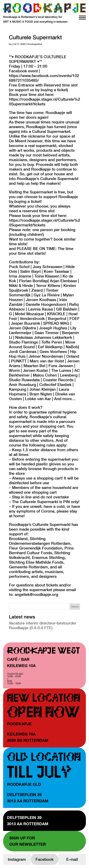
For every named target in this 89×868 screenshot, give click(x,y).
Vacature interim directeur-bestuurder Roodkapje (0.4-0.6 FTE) (43, 625)
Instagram (17, 859)
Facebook (44, 859)
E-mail (72, 859)
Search (75, 606)
